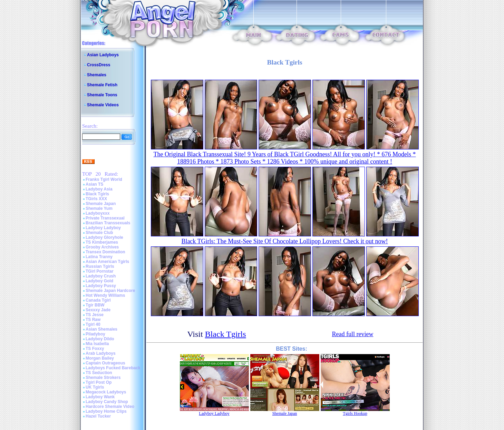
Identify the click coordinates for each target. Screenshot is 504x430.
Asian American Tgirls (107, 262)
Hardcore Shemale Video (110, 407)
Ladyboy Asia (99, 189)
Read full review (353, 334)
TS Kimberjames (102, 242)
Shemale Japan (101, 204)
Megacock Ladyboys (106, 392)
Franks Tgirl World (104, 179)
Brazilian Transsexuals (108, 223)
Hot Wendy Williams (105, 295)
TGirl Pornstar (100, 271)
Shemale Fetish (102, 85)
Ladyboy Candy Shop (107, 402)
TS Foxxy (95, 349)
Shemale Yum (99, 208)
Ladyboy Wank (100, 397)
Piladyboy (95, 334)
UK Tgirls (95, 387)
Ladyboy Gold (99, 281)
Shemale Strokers (103, 378)
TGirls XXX (96, 199)
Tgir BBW (95, 305)
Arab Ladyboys (101, 353)
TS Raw (93, 320)
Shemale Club (99, 233)
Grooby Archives (102, 247)
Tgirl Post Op (99, 382)
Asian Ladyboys (103, 55)
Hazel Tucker (98, 416)
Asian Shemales (101, 329)
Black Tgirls (97, 194)
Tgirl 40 (93, 324)
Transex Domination (105, 252)
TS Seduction (99, 373)
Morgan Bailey (100, 358)
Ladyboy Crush (101, 276)
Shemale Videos (103, 105)
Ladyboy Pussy (101, 286)
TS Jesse (95, 315)
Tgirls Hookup (355, 413)
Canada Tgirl (98, 300)
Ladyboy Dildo (100, 339)
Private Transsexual (105, 218)
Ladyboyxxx (98, 213)
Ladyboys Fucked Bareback (113, 368)
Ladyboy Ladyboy (103, 228)
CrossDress (99, 65)
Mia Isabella (97, 344)
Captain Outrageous (105, 363)
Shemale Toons (102, 95)
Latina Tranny (99, 257)
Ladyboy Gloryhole (104, 237)
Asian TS (94, 184)
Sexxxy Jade (98, 310)
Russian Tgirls (100, 266)
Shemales (97, 75)
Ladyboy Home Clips (106, 411)
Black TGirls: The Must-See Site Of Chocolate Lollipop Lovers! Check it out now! (284, 241)
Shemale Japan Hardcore (110, 291)
